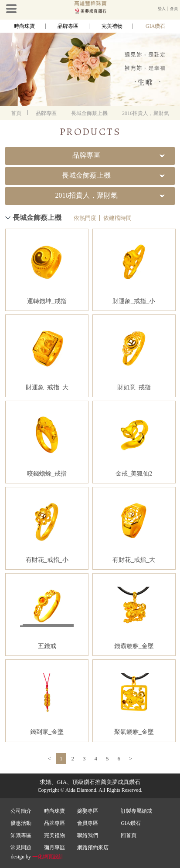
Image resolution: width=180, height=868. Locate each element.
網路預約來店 (93, 848)
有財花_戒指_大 (134, 560)
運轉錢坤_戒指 (47, 301)
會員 (174, 9)
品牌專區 (68, 26)
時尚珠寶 (24, 26)
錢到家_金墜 (47, 732)
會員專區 (88, 823)
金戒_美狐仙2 (134, 474)
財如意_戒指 (134, 387)
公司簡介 (21, 811)
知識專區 (21, 835)
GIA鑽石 (155, 26)
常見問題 (21, 848)
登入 (162, 9)
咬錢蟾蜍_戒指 (47, 474)
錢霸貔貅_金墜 (134, 646)
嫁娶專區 (88, 811)
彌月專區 (54, 848)
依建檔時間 (117, 218)
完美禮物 (112, 26)
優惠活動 (21, 823)
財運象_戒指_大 (47, 387)
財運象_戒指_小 (134, 301)
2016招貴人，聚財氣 (146, 113)
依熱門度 (85, 218)
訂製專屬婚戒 (136, 811)
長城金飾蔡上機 (89, 113)
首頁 (16, 113)
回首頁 (129, 835)
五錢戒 (47, 646)
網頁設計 (53, 857)
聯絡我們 (88, 835)
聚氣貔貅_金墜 (134, 732)
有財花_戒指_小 (47, 560)
